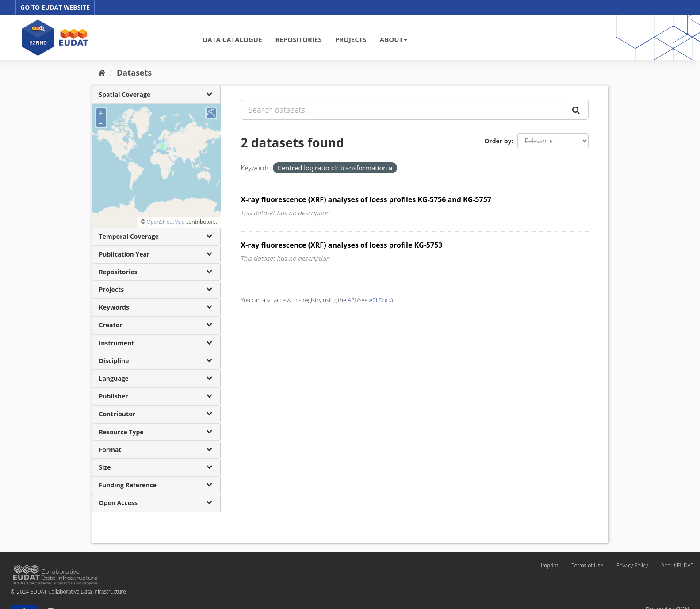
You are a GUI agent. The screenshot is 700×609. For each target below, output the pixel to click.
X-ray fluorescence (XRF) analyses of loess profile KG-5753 (342, 245)
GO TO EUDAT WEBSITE (55, 7)
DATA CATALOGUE (232, 39)
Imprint (549, 565)
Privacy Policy (632, 565)
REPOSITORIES (299, 39)
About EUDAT (677, 565)
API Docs (380, 300)
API (352, 300)
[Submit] (577, 110)
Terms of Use (587, 565)
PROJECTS (351, 39)
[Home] (102, 73)
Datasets (134, 73)
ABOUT (394, 39)
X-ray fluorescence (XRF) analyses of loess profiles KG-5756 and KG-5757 (366, 199)
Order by (498, 141)
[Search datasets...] (403, 110)
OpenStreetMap (165, 222)
